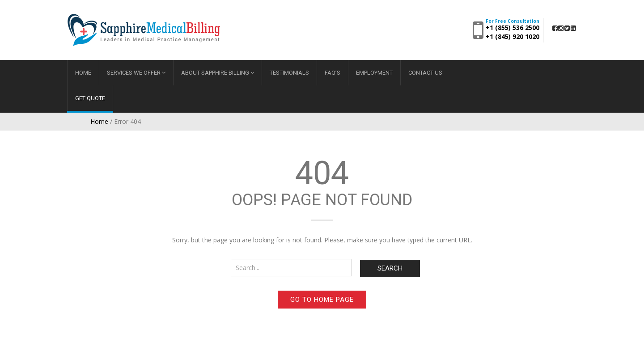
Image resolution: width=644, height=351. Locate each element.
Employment (374, 73)
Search (390, 268)
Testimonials (289, 73)
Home (83, 73)
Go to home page (322, 300)
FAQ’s (333, 73)
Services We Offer (134, 73)
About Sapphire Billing (215, 73)
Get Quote (90, 98)
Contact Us (425, 73)
